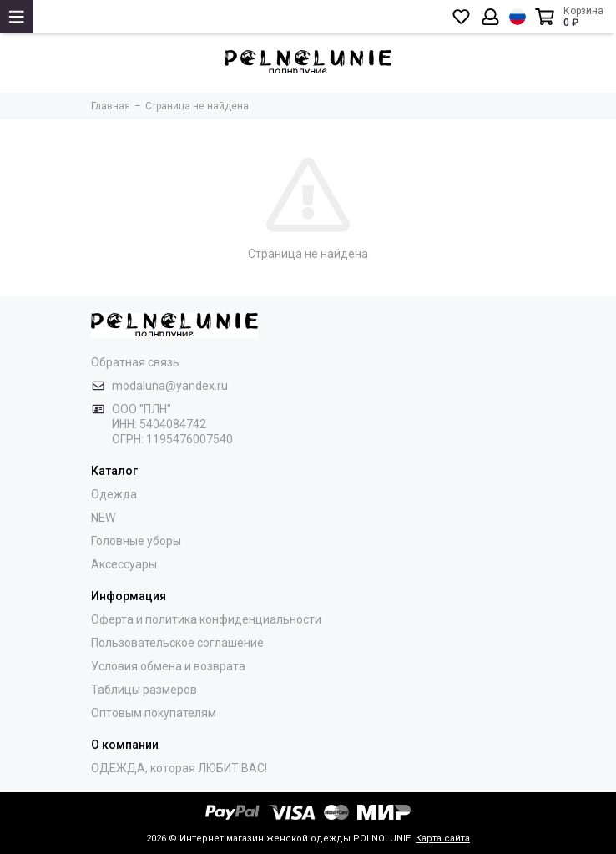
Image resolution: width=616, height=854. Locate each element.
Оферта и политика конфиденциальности (206, 619)
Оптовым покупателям (154, 713)
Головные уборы (136, 541)
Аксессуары (124, 564)
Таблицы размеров (144, 690)
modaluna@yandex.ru (170, 386)
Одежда (114, 494)
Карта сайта (443, 839)
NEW (103, 518)
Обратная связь (135, 362)
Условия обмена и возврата (168, 666)
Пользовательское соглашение (177, 643)
